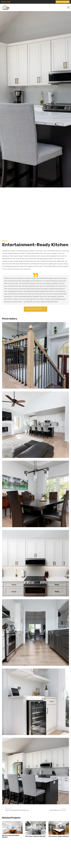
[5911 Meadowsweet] (36, 355)
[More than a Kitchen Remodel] (35, 828)
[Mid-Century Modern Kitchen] (59, 828)
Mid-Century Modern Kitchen (59, 836)
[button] (68, 7)
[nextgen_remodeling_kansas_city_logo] (5, 7)
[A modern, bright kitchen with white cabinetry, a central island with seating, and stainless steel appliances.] (36, 771)
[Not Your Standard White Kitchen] (12, 827)
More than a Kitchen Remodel (35, 836)
